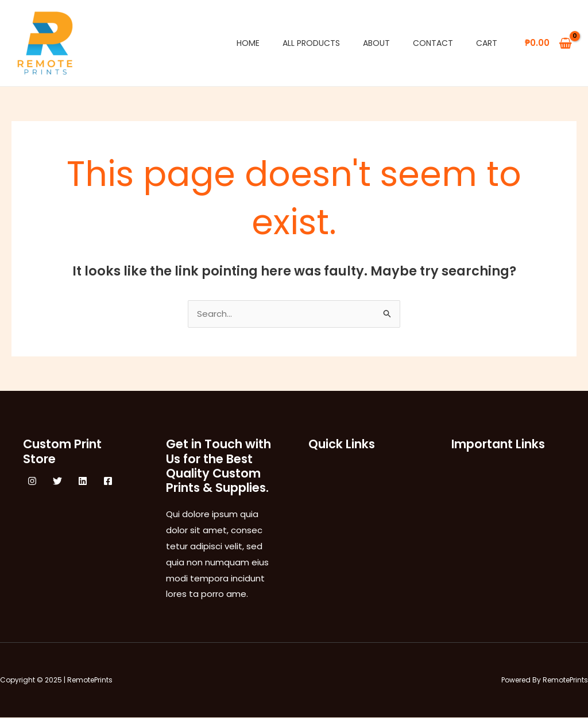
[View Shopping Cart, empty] (548, 43)
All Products (311, 43)
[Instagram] (32, 482)
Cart (487, 43)
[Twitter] (57, 482)
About (376, 43)
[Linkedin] (83, 482)
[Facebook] (108, 482)
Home (248, 43)
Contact (433, 43)
